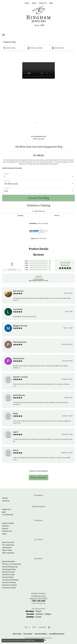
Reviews (39, 255)
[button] (34, 3)
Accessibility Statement (57, 634)
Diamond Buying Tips (10, 567)
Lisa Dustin (18, 309)
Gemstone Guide (8, 575)
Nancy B (5, 528)
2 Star (26, 267)
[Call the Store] (38, 601)
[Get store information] (38, 603)
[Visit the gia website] (28, 627)
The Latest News (8, 545)
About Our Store (8, 542)
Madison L (6, 526)
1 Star (26, 270)
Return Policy (7, 550)
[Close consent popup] (42, 641)
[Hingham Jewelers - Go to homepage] (39, 16)
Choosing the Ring (9, 569)
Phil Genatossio (20, 342)
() (50, 261)
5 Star (26, 261)
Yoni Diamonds (8, 515)
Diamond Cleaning (9, 582)
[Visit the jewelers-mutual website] (42, 627)
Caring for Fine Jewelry (10, 580)
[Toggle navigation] (3, 35)
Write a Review (39, 477)
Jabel (4, 512)
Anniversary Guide (9, 588)
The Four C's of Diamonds (12, 564)
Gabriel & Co (7, 509)
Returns (57, 216)
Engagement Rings (10, 42)
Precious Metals (8, 577)
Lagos (4, 534)
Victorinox (6, 501)
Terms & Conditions (41, 634)
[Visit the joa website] (50, 627)
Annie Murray (19, 395)
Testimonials (7, 548)
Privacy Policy (28, 634)
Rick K (16, 450)
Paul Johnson (19, 359)
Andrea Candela (8, 523)
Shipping (20, 216)
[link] (27, 3)
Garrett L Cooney (20, 377)
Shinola (5, 498)
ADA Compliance (8, 553)
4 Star (26, 263)
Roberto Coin (7, 531)
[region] (38, 95)
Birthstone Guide (8, 572)
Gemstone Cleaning (9, 585)
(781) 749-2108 (38, 139)
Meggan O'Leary (20, 326)
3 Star (26, 265)
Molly (15, 414)
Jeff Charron (18, 291)
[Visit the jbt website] (34, 627)
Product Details (39, 249)
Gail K (16, 432)
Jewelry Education (9, 561)
